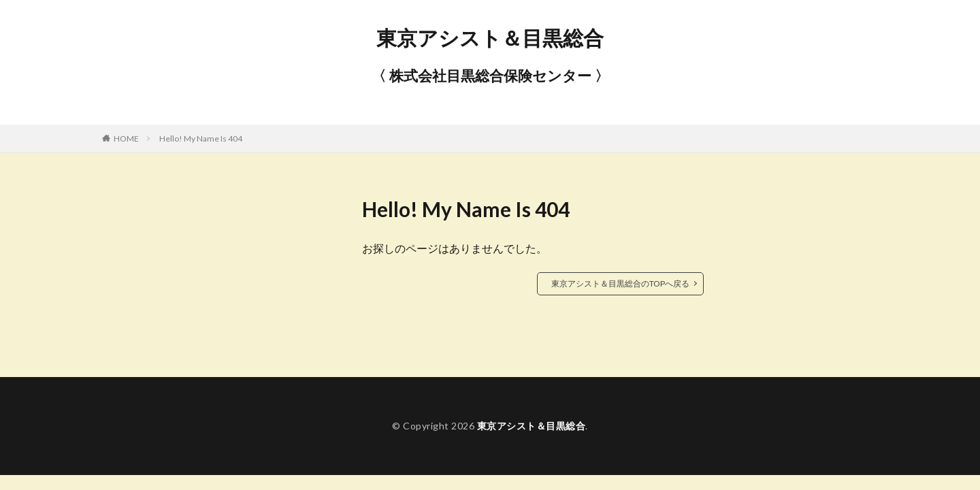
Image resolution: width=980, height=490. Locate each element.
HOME (126, 138)
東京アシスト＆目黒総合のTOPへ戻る (620, 283)
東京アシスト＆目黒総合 (490, 38)
